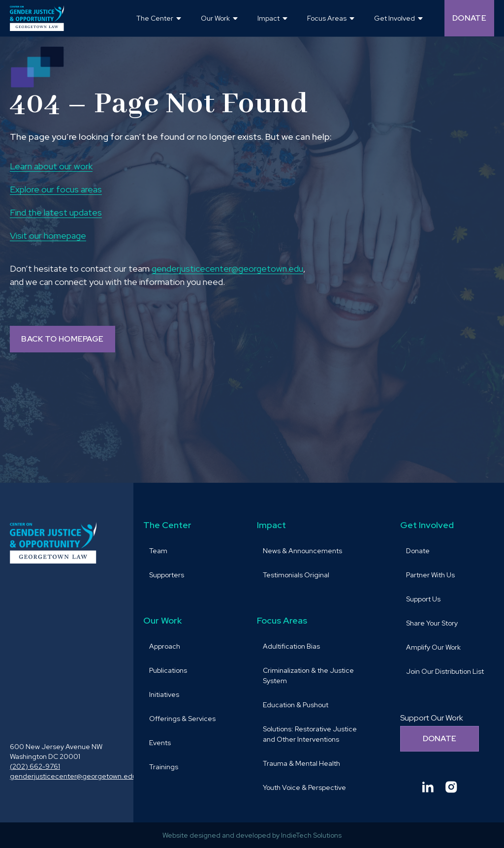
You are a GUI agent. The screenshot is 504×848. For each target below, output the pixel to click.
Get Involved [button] (394, 18)
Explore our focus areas (56, 189)
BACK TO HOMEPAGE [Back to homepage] (62, 339)
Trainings (164, 767)
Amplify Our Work (433, 647)
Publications (168, 670)
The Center (167, 525)
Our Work (162, 620)
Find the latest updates (56, 212)
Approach (165, 646)
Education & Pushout (296, 705)
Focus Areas (282, 620)
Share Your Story (432, 623)
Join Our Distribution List (445, 671)
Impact (271, 525)
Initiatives (164, 694)
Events (160, 743)
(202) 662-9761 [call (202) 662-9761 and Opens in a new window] (35, 766)
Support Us (423, 599)
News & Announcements (302, 551)
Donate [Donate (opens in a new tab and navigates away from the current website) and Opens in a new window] (469, 18)
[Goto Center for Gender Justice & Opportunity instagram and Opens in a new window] (451, 787)
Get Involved (427, 525)
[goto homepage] (37, 18)
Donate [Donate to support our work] (440, 738)
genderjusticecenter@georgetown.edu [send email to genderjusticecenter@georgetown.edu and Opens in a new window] (227, 268)
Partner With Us (430, 575)
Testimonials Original (296, 575)
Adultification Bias (291, 646)
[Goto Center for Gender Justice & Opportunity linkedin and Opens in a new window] (428, 787)
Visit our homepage (48, 236)
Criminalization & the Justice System (308, 675)
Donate (418, 551)
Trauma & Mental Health (301, 763)
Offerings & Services (182, 719)
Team (158, 551)
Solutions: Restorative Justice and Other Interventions (310, 734)
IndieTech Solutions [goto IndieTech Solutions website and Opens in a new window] (311, 835)
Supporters (167, 575)
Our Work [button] (215, 18)
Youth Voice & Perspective (304, 787)
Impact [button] (268, 18)
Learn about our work (51, 166)
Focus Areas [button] (327, 18)
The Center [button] (155, 18)
